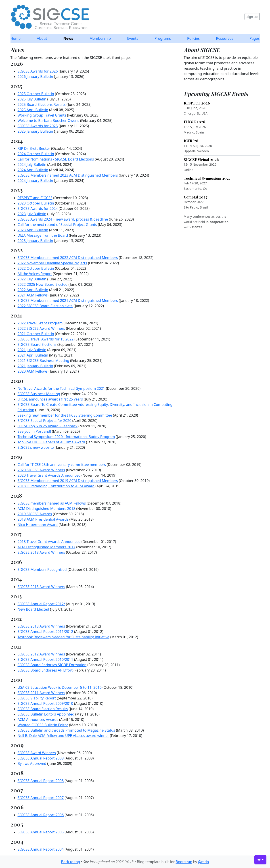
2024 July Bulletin (32, 165)
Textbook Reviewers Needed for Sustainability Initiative (64, 637)
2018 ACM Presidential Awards (43, 519)
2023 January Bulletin (35, 241)
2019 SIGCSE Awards (35, 514)
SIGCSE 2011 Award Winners (41, 693)
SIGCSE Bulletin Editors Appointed (46, 714)
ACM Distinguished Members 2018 (47, 509)
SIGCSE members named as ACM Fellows (52, 503)
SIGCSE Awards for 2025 (38, 126)
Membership (100, 38)
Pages (254, 38)
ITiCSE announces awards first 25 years (50, 399)
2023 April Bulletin (33, 230)
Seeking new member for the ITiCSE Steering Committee (65, 415)
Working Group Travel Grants (42, 115)
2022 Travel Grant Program (40, 323)
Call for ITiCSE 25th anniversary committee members (62, 465)
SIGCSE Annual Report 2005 (41, 832)
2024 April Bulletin (33, 170)
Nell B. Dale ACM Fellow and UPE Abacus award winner (63, 736)
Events (133, 38)
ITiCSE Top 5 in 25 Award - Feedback (48, 426)
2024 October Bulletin (36, 154)
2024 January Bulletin (35, 181)
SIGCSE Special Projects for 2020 (45, 421)
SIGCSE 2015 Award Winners (41, 587)
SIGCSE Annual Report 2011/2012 (45, 632)
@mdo (204, 862)
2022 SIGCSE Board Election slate (45, 306)
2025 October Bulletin (36, 94)
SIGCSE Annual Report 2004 (41, 849)
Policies (193, 38)
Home (16, 38)
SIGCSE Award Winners (37, 753)
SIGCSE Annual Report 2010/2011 (45, 659)
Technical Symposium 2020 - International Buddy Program (66, 437)
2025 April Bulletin (33, 110)
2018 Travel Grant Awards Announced (49, 542)
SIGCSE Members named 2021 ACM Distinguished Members (68, 300)
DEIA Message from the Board (43, 235)
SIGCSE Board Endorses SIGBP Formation (52, 665)
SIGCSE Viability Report (37, 698)
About (42, 38)
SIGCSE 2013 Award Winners (41, 626)
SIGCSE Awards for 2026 (38, 71)
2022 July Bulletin (32, 279)
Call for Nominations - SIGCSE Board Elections (56, 159)
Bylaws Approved (32, 764)
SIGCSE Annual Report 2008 (41, 781)
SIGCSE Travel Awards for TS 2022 (46, 339)
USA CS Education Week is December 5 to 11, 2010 (60, 687)
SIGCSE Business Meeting (39, 394)
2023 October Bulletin (36, 203)
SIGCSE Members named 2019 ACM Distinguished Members (68, 481)
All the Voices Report (35, 274)
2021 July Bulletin (32, 350)
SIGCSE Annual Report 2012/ (41, 604)
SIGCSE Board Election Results (43, 709)
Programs (163, 38)
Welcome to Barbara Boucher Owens (48, 121)
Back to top (71, 862)
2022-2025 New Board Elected (43, 284)
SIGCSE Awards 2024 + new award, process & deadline (63, 219)
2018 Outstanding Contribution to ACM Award (56, 486)
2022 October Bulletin (36, 268)
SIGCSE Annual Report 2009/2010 (45, 703)
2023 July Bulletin (32, 214)
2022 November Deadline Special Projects (52, 263)
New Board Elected (33, 609)
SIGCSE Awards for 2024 (38, 209)
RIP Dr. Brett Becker (34, 148)
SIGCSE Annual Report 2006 (41, 815)
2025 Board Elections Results (42, 104)
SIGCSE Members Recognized (42, 570)
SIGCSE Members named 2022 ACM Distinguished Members (68, 258)
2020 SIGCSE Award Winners (41, 470)
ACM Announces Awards (38, 720)
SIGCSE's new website (36, 447)
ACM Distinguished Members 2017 (47, 547)
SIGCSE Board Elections (37, 344)
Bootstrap (184, 862)
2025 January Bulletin (35, 131)
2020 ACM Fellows (33, 371)
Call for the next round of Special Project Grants (57, 225)
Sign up (252, 17)
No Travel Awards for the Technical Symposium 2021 (61, 388)
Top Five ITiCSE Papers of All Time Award (51, 442)
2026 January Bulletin (35, 77)
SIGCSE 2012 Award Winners (41, 654)
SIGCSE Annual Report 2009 (41, 758)
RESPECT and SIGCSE (35, 198)
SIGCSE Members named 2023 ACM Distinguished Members (68, 175)
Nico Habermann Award (38, 525)
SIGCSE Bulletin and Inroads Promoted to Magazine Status (66, 730)
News (68, 38)
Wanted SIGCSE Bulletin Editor (43, 725)
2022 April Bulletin (33, 290)
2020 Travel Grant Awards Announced (49, 475)
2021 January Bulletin (35, 366)
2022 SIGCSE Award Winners (41, 328)
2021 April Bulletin (33, 355)
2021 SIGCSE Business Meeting (43, 361)
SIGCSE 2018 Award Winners (41, 552)
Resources (225, 38)
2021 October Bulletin (36, 334)
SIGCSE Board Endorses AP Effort (45, 670)
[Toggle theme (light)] (260, 860)
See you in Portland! (34, 431)
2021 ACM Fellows (33, 295)
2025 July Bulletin (32, 99)
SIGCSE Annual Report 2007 (41, 798)
